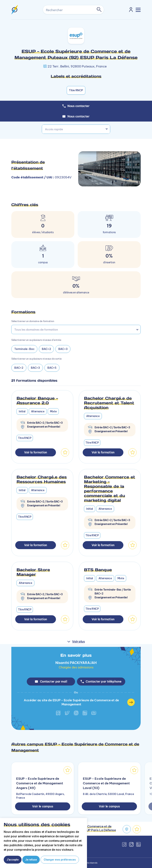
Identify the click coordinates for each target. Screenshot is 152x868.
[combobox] (76, 129)
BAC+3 (63, 349)
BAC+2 (46, 349)
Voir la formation (36, 452)
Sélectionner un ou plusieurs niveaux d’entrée (36, 340)
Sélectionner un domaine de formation (33, 321)
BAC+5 (52, 368)
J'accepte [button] (13, 860)
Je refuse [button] (31, 860)
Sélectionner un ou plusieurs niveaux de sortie (37, 359)
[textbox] (76, 129)
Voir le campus (43, 806)
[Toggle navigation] (138, 10)
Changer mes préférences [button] (60, 860)
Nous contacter (76, 116)
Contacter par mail (51, 681)
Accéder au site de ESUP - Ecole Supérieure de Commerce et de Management (79, 702)
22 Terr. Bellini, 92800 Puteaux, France (77, 66)
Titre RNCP (76, 90)
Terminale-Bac (24, 349)
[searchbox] (75, 329)
